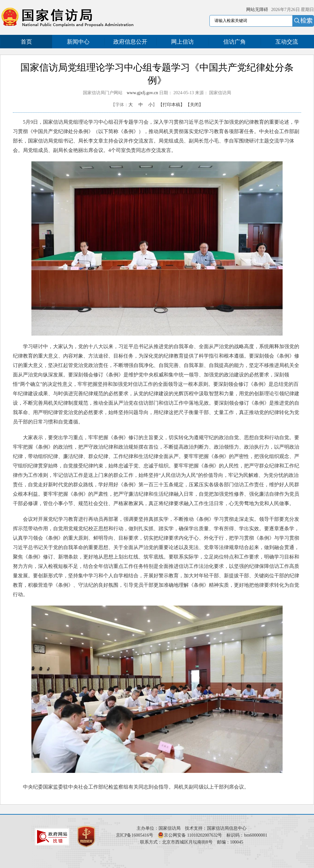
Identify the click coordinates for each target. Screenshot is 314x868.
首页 (26, 42)
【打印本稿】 (171, 105)
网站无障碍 (257, 10)
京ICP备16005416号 (135, 835)
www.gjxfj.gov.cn (143, 93)
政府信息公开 (130, 42)
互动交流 (287, 42)
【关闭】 (194, 105)
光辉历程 (184, 394)
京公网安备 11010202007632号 (193, 835)
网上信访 (182, 42)
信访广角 (235, 42)
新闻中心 (78, 42)
